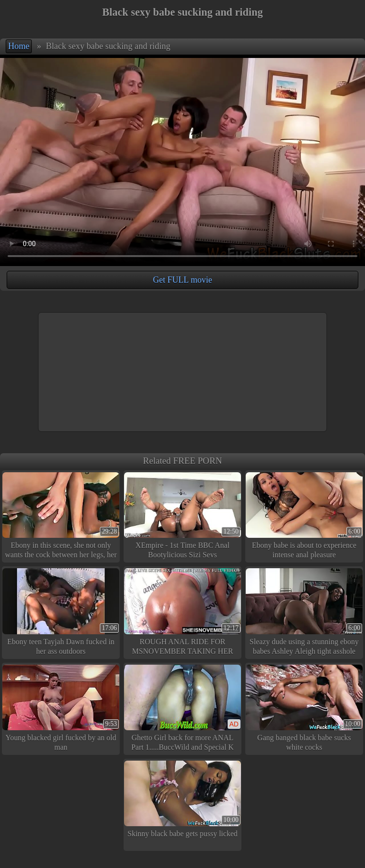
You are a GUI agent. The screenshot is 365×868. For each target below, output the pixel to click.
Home (19, 46)
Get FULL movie (182, 280)
